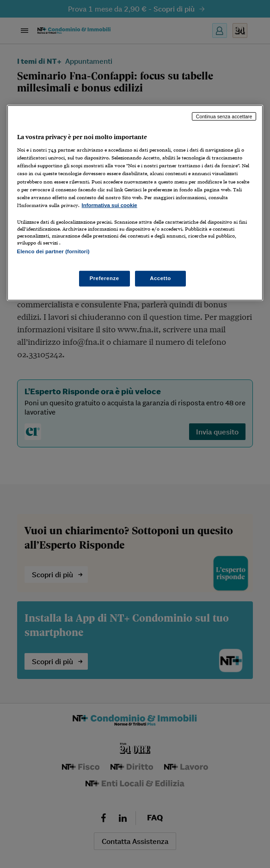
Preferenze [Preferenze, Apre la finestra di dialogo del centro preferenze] (104, 278)
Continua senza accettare (224, 116)
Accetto (160, 278)
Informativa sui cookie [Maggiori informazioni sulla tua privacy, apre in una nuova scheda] (110, 205)
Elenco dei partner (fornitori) (53, 251)
